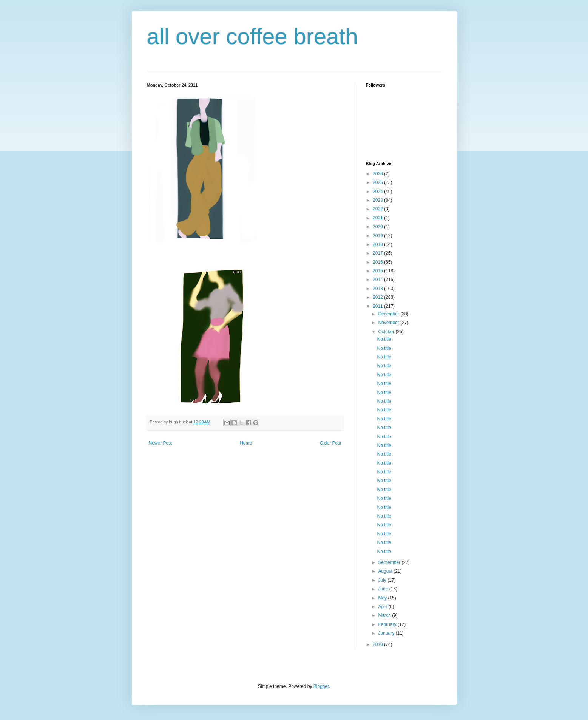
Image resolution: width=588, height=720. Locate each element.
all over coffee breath (252, 36)
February (388, 624)
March (385, 615)
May (383, 598)
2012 (378, 297)
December (389, 314)
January (387, 633)
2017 (378, 253)
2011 (378, 306)
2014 (378, 280)
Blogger (321, 686)
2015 (378, 271)
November (389, 323)
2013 (378, 289)
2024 (378, 192)
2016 (378, 262)
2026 (378, 174)
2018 (378, 244)
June (384, 589)
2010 (378, 644)
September (390, 562)
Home (246, 443)
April (383, 607)
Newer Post (161, 443)
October (387, 332)
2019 (378, 236)
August (386, 571)
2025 (378, 182)
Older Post (331, 443)
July (383, 580)
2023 (378, 200)
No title (384, 339)
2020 (378, 227)
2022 (378, 209)
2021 (378, 218)
